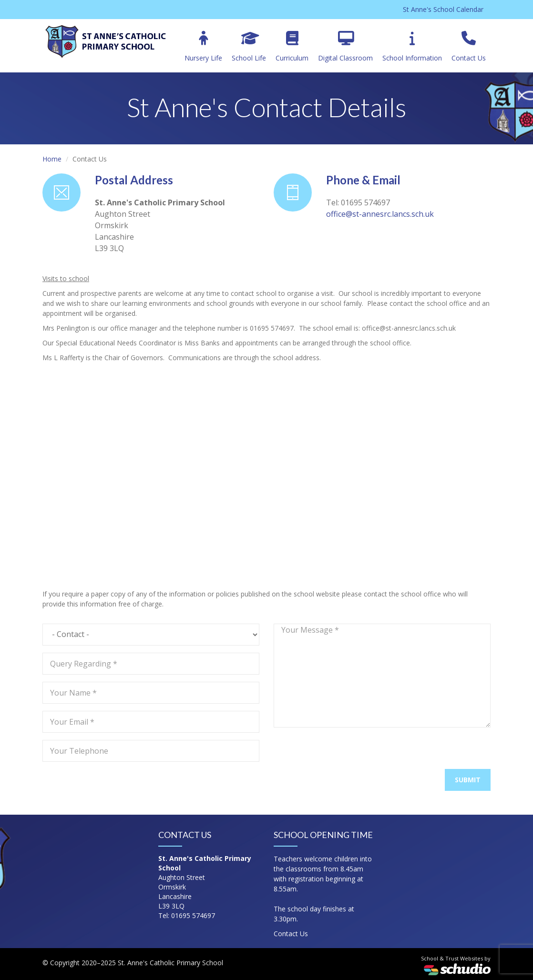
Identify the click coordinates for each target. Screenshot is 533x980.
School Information (412, 47)
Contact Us (469, 47)
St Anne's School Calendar (443, 9)
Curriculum (292, 47)
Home (52, 159)
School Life (249, 47)
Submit (468, 780)
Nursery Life (203, 47)
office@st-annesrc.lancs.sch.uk (380, 214)
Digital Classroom (345, 47)
